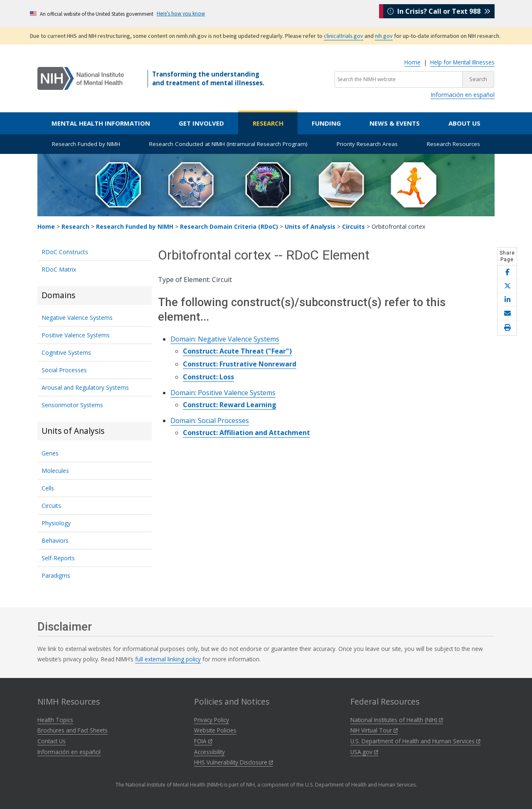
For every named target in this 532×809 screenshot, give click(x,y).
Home (413, 62)
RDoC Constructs (65, 252)
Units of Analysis (310, 226)
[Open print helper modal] (507, 328)
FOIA (203, 741)
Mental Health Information (101, 123)
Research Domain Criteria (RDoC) (229, 226)
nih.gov (384, 36)
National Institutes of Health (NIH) (397, 720)
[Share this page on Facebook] (507, 272)
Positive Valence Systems (76, 335)
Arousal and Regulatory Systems (85, 387)
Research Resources (453, 144)
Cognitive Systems (66, 353)
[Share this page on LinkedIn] (507, 300)
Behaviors (55, 541)
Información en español (463, 95)
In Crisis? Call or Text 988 (439, 13)
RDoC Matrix (59, 269)
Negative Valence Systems (77, 318)
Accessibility (209, 752)
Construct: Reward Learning (230, 405)
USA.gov (364, 752)
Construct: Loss (208, 377)
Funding (326, 123)
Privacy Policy (212, 720)
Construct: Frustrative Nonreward (240, 364)
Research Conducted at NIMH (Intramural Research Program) (228, 144)
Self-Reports (58, 558)
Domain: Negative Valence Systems (225, 339)
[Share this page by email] (507, 313)
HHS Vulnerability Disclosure (234, 762)
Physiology (56, 523)
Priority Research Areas (367, 144)
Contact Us (52, 741)
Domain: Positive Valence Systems (223, 393)
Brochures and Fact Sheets (73, 730)
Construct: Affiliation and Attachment (246, 433)
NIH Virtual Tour (374, 730)
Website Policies (215, 730)
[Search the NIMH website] (399, 79)
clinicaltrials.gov (344, 36)
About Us (464, 123)
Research (268, 123)
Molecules (55, 471)
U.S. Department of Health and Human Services (415, 741)
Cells (48, 488)
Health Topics (55, 720)
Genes (50, 453)
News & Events (395, 123)
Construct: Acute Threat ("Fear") (237, 351)
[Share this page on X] (507, 286)
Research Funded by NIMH (86, 144)
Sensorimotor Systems (72, 405)
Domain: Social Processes (210, 421)
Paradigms (56, 575)
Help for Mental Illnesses (462, 62)
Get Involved (201, 123)
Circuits (353, 226)
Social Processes (64, 370)
